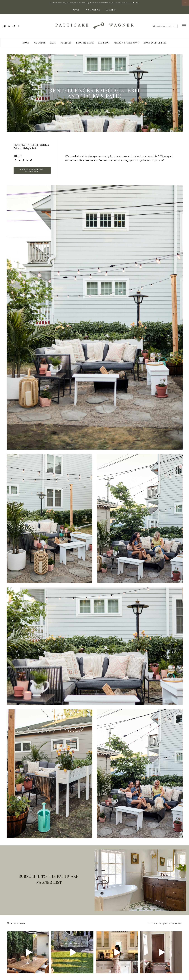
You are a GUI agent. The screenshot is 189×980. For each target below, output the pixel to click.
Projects (66, 43)
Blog (53, 43)
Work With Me (93, 10)
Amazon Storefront (126, 43)
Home (26, 43)
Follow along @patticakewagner (165, 924)
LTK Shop (104, 43)
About (76, 10)
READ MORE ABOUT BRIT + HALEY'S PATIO (32, 170)
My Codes (40, 43)
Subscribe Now (130, 3)
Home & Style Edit (155, 43)
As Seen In (111, 10)
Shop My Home (85, 43)
